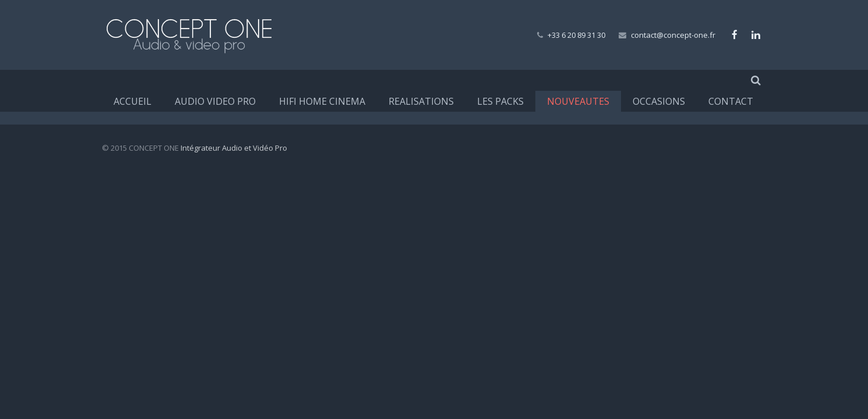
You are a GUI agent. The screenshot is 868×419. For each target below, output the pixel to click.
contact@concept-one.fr (673, 35)
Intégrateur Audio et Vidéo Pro (234, 148)
